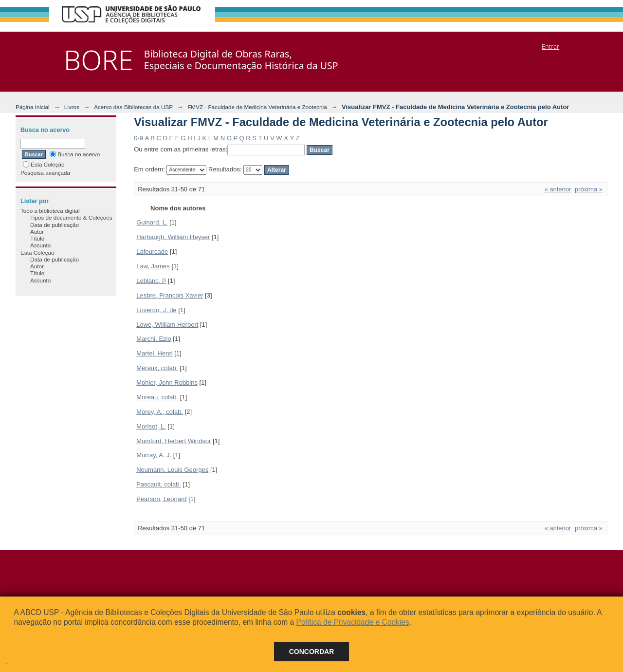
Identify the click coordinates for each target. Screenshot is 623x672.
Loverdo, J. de (156, 310)
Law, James (153, 266)
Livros (72, 107)
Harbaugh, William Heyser (173, 237)
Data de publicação (55, 225)
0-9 (138, 138)
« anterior (558, 189)
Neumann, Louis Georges (172, 470)
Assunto (40, 245)
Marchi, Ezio (154, 339)
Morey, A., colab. (160, 412)
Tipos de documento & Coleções (71, 217)
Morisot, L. (151, 426)
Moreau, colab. (157, 397)
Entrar (550, 46)
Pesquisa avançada (45, 173)
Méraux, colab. (157, 368)
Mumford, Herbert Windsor (174, 441)
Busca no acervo (75, 154)
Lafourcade (152, 252)
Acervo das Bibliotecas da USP (133, 107)
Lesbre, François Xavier (170, 295)
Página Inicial (33, 107)
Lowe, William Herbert (167, 325)
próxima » (589, 189)
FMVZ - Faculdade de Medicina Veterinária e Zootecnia (257, 107)
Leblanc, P (151, 281)
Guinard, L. (152, 222)
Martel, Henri (154, 353)
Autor (37, 232)
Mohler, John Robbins (167, 383)
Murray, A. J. (154, 455)
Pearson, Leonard (161, 499)
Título (37, 238)
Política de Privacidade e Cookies (352, 622)
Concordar (312, 652)
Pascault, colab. (159, 484)
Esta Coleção (44, 164)
